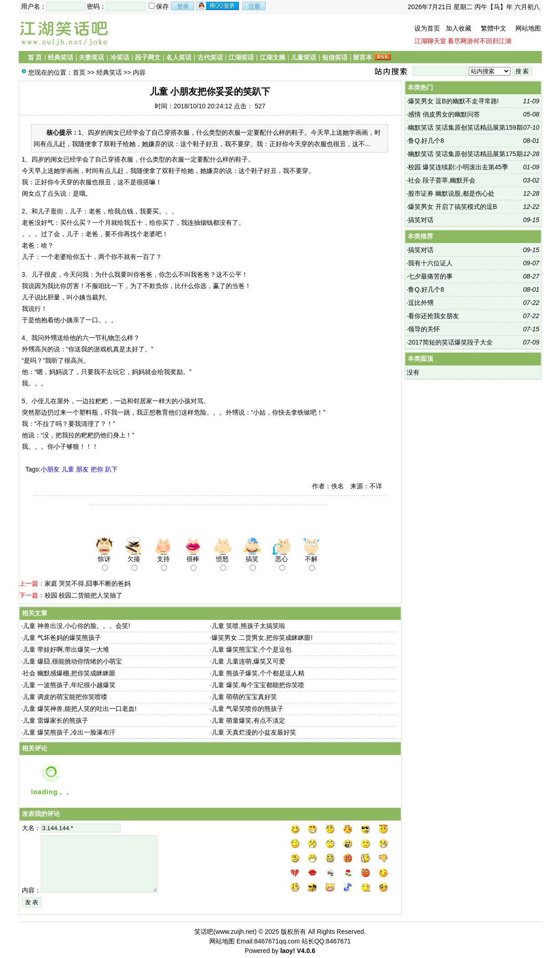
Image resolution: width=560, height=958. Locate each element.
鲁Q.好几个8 (426, 141)
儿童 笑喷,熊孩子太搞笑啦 (248, 626)
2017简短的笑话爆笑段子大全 (450, 342)
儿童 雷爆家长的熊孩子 (55, 720)
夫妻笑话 (91, 57)
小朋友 (50, 469)
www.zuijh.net (235, 932)
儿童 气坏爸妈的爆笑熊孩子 (62, 638)
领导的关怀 (424, 329)
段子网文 (148, 57)
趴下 (111, 469)
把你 (97, 469)
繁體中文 (494, 28)
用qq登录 (218, 6)
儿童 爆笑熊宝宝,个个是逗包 (252, 649)
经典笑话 (61, 57)
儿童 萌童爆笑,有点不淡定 (248, 720)
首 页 (35, 57)
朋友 (82, 469)
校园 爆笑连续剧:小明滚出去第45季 (458, 167)
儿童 (68, 469)
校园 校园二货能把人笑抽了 (84, 595)
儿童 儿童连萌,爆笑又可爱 (248, 661)
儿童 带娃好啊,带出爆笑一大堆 (66, 649)
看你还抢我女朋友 (434, 316)
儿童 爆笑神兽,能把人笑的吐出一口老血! (80, 709)
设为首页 (427, 28)
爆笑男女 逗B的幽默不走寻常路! (453, 101)
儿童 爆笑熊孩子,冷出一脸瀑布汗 (69, 732)
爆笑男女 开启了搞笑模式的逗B (452, 207)
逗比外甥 (421, 303)
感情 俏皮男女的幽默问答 (444, 114)
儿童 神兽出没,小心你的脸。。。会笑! (76, 626)
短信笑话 (335, 57)
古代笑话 (210, 57)
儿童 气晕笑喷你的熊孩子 (247, 709)
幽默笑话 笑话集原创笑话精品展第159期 (465, 127)
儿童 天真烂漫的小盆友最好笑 (254, 732)
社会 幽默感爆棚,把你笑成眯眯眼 (69, 673)
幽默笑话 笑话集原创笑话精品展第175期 (465, 154)
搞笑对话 (421, 220)
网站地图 (528, 28)
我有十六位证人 (430, 263)
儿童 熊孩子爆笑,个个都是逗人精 (258, 673)
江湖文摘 (272, 57)
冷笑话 (120, 57)
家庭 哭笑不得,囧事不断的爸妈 (88, 583)
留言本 (363, 57)
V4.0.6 (306, 951)
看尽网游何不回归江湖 (479, 41)
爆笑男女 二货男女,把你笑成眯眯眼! (262, 638)
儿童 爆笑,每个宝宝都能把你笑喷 (258, 685)
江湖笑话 (241, 57)
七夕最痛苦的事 (430, 276)
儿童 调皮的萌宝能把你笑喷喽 (65, 697)
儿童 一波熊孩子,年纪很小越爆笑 (69, 685)
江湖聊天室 (430, 41)
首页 (79, 72)
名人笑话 (179, 57)
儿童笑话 (303, 57)
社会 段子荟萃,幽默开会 (442, 180)
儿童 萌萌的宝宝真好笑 (244, 697)
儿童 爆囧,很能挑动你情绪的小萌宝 (72, 661)
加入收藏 (459, 28)
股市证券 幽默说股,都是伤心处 (451, 193)
